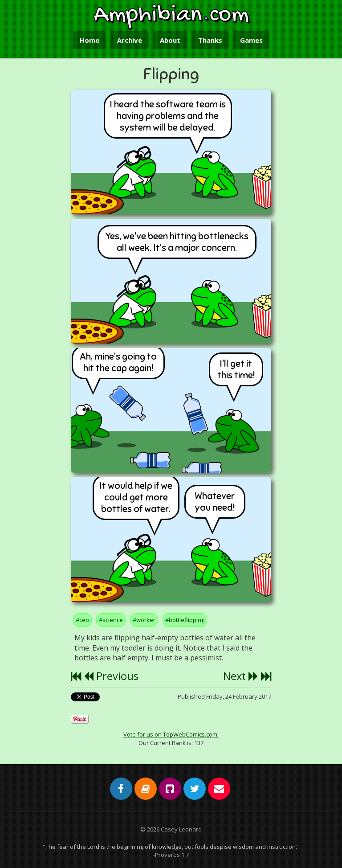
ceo (84, 620)
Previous (111, 676)
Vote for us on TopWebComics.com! (171, 734)
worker (146, 620)
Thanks (210, 40)
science (113, 620)
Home (90, 40)
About (170, 40)
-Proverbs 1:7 (171, 855)
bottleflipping (187, 620)
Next (241, 676)
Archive (130, 40)
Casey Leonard (181, 829)
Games (251, 40)
